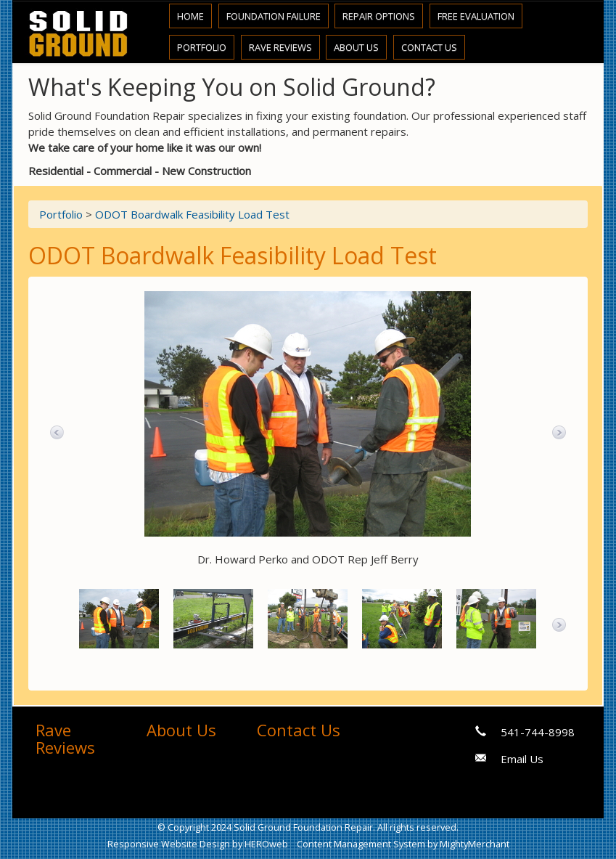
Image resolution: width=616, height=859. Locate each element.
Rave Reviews (280, 47)
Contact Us (429, 47)
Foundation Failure (274, 16)
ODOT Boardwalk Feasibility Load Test (192, 214)
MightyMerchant (475, 844)
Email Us (522, 759)
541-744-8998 (538, 732)
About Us (356, 47)
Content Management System (361, 844)
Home (190, 16)
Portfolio (202, 47)
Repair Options (379, 16)
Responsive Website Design (169, 844)
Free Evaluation (476, 16)
